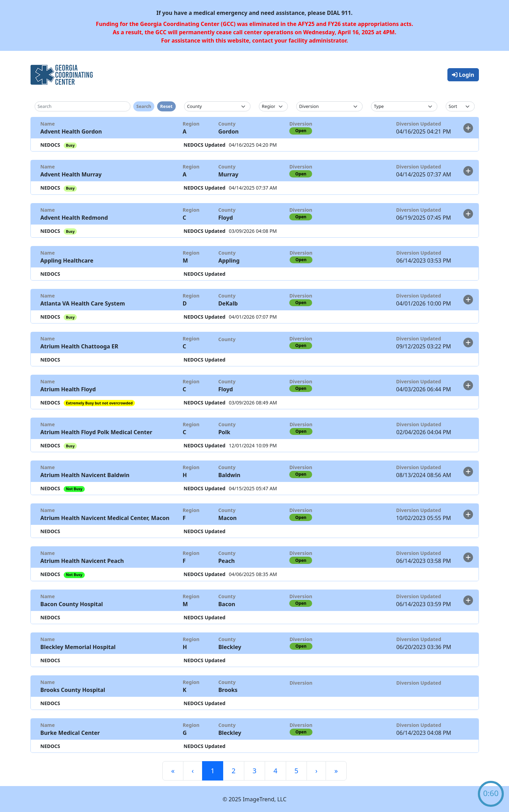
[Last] (336, 771)
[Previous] (193, 771)
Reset (166, 106)
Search (144, 106)
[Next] (316, 771)
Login (463, 75)
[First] (173, 771)
